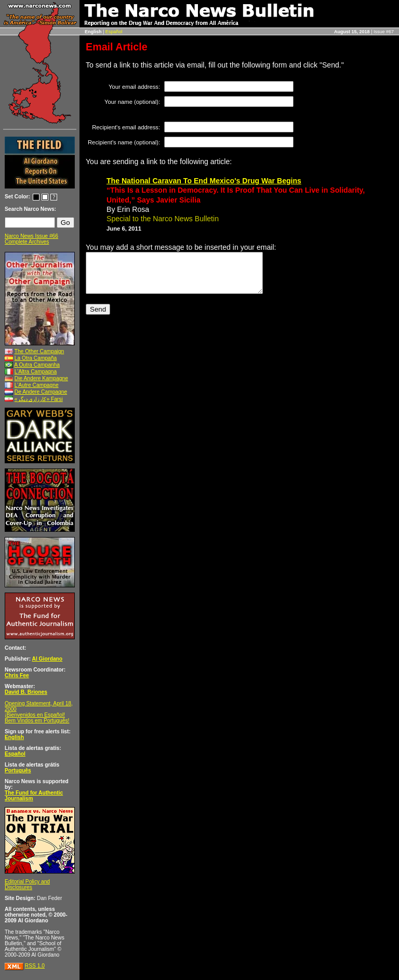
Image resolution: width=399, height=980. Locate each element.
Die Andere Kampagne (41, 378)
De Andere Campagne (41, 392)
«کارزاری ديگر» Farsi (39, 399)
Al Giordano (48, 659)
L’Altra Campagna (36, 372)
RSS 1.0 (35, 966)
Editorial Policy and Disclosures (27, 884)
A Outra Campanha (37, 365)
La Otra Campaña (36, 358)
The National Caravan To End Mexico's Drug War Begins (204, 181)
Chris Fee (17, 675)
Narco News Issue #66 (31, 236)
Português (18, 770)
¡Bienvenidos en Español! (35, 715)
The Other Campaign (39, 351)
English (14, 737)
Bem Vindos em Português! (37, 721)
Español (114, 32)
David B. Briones (26, 692)
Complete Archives (27, 242)
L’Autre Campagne (37, 385)
